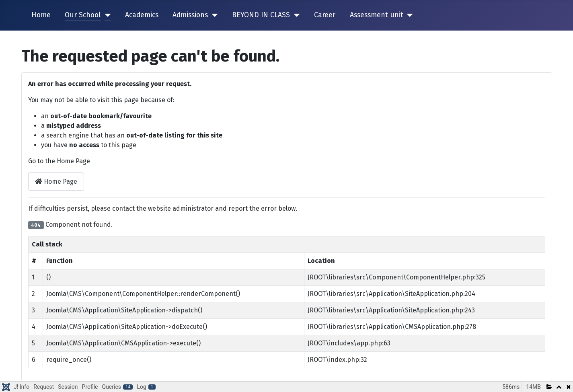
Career (325, 15)
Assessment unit (377, 15)
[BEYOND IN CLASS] (295, 15)
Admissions (190, 15)
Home (41, 15)
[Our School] (106, 15)
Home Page (56, 182)
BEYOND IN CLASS (261, 15)
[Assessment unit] (408, 15)
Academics (142, 15)
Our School (83, 15)
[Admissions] (213, 15)
